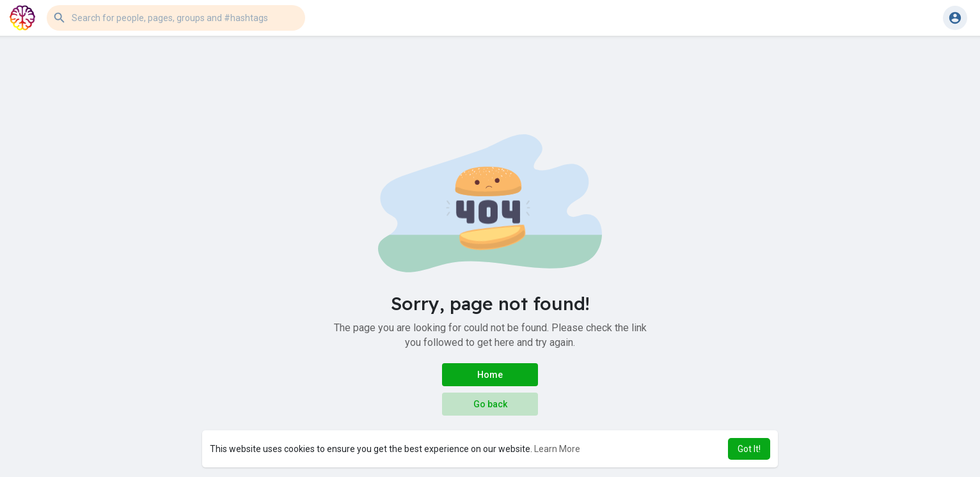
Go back (490, 404)
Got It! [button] (749, 449)
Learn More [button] (557, 449)
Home (490, 375)
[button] (176, 18)
